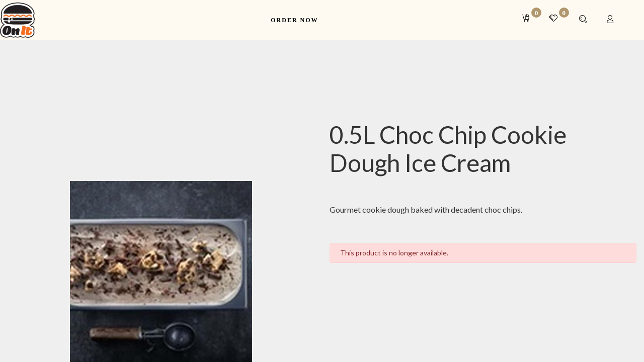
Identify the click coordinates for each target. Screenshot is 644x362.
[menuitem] (294, 20)
